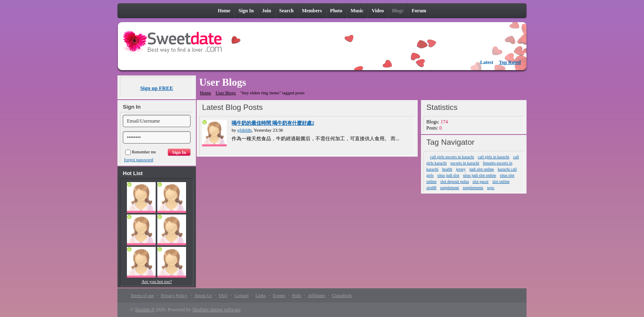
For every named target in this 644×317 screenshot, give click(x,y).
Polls (297, 295)
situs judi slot (448, 175)
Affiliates (316, 295)
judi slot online (482, 169)
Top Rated (510, 62)
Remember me (141, 152)
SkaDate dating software (216, 310)
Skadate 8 (144, 310)
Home (206, 93)
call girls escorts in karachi (452, 157)
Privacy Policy (174, 295)
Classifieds (342, 295)
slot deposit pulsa (454, 181)
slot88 (431, 188)
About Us (203, 295)
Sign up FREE (156, 88)
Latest (487, 62)
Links (261, 295)
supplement (450, 188)
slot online (501, 181)
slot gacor (481, 181)
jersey (461, 169)
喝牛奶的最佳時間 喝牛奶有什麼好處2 (273, 123)
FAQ (223, 295)
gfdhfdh (245, 130)
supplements (473, 188)
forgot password (139, 160)
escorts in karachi (465, 163)
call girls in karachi (493, 157)
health (447, 169)
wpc (491, 187)
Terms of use (142, 295)
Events (279, 295)
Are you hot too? (156, 281)
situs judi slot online (480, 175)
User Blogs (226, 93)
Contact (241, 295)
